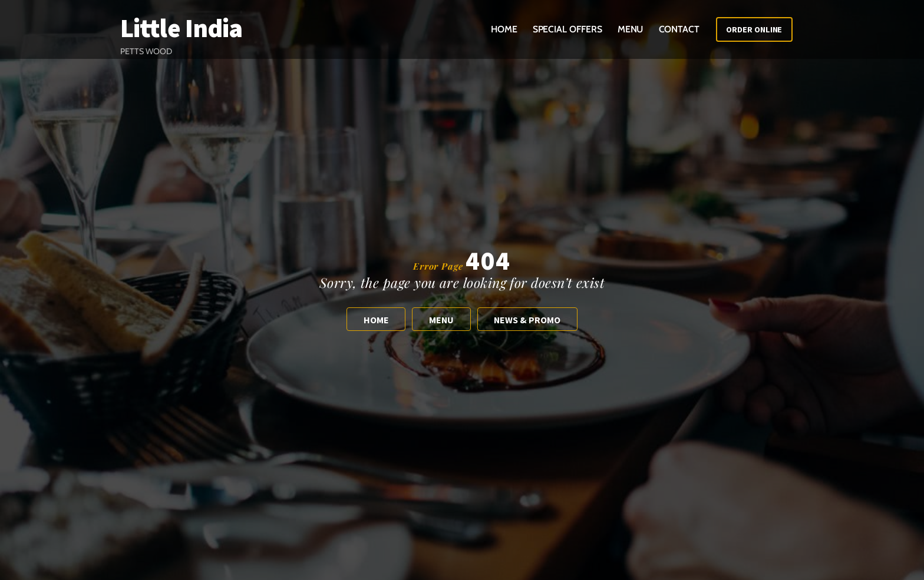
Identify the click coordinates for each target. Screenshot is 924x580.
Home (504, 29)
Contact (679, 29)
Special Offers (567, 29)
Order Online (754, 29)
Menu (631, 29)
